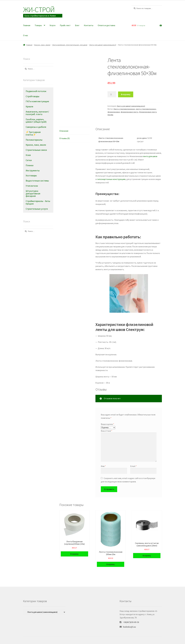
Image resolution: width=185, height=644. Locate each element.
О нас (26, 35)
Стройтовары (33, 96)
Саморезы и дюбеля (36, 127)
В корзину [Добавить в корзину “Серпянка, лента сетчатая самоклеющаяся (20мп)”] (147, 556)
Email (133, 466)
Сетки (29, 160)
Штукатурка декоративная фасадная (33, 193)
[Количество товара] (112, 94)
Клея (28, 155)
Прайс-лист (65, 25)
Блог (77, 25)
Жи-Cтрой (39, 10)
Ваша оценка (107, 424)
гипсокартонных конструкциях (111, 179)
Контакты (89, 25)
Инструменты (33, 170)
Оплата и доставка (106, 25)
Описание (64, 131)
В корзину (126, 94)
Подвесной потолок (36, 91)
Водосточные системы (37, 181)
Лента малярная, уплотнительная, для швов (70, 45)
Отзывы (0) (64, 138)
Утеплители (32, 186)
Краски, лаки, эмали (42, 45)
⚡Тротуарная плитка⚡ (33, 133)
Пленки (30, 165)
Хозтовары (31, 175)
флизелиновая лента (129, 112)
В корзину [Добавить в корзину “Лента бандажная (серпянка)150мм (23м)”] (74, 554)
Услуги (52, 25)
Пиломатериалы (34, 140)
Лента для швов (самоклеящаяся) (103, 45)
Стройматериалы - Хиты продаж (38, 202)
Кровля (29, 106)
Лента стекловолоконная (124, 109)
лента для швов (150, 156)
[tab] (74, 131)
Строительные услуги (37, 209)
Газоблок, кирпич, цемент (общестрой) (36, 121)
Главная (27, 25)
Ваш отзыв (107, 431)
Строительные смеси (36, 150)
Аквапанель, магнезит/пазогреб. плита (37, 113)
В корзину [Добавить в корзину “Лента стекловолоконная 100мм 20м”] (111, 564)
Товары (38, 25)
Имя (103, 466)
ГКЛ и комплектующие (37, 101)
